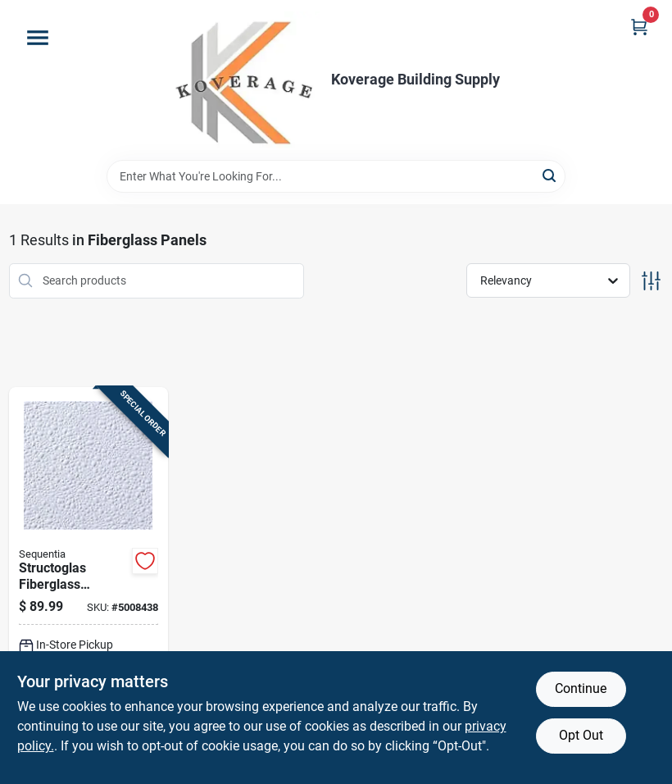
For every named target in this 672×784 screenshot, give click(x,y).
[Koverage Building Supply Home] (246, 80)
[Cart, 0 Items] (639, 27)
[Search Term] (336, 176)
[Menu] (38, 38)
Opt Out (581, 735)
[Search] (550, 175)
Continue (581, 688)
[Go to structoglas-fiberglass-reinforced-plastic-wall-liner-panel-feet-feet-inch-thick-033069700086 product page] (89, 583)
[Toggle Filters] (651, 281)
